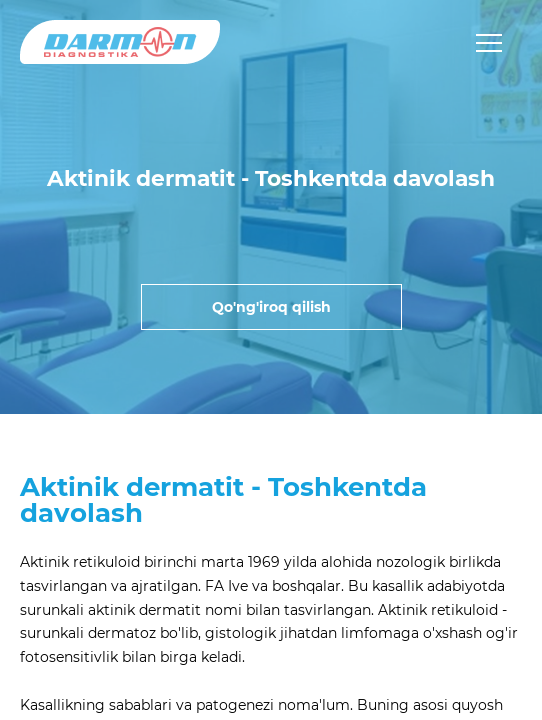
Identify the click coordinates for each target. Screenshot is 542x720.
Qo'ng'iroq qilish (271, 307)
